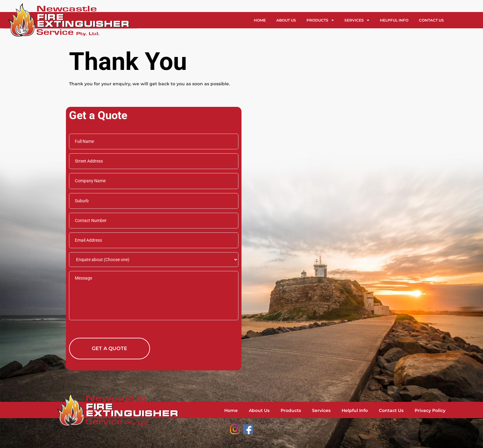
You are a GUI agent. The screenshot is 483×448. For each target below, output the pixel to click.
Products (320, 20)
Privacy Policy (430, 410)
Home (260, 20)
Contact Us (431, 20)
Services (357, 20)
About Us (286, 20)
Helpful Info (394, 20)
